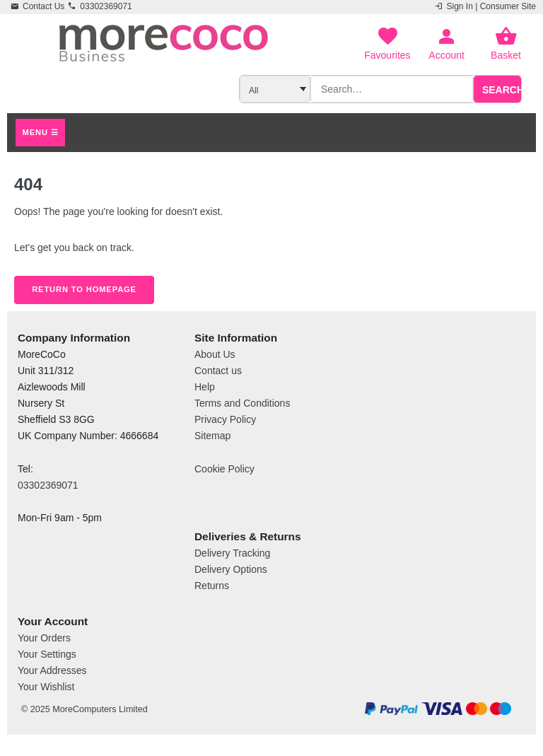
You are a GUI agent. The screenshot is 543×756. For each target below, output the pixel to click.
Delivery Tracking (232, 553)
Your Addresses (52, 670)
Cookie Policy (224, 469)
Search (503, 90)
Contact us (218, 371)
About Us (215, 354)
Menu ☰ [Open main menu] (41, 132)
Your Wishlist (46, 687)
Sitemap (212, 436)
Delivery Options (231, 569)
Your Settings (47, 654)
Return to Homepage (84, 289)
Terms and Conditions (242, 403)
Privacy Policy (225, 419)
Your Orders (44, 638)
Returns (212, 586)
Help (205, 387)
